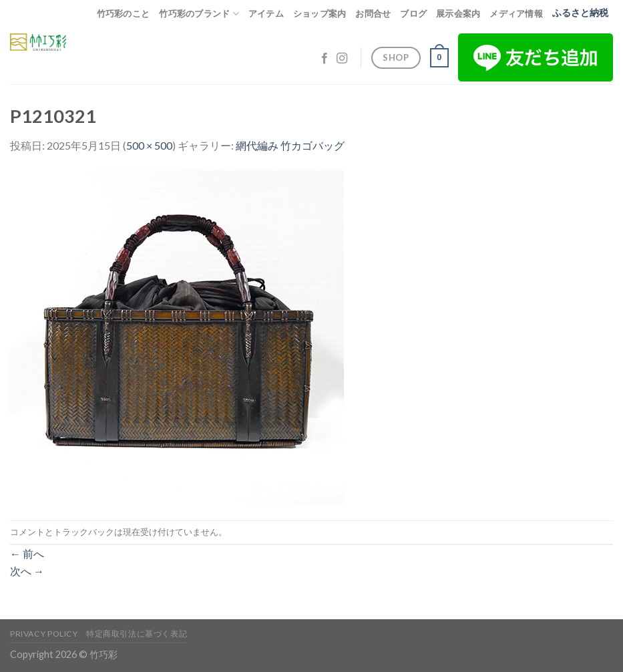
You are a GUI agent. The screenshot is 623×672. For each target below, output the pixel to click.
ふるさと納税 (580, 13)
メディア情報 (516, 13)
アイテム (266, 13)
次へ (27, 571)
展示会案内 (458, 13)
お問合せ (373, 13)
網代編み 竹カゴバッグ (290, 145)
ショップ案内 (320, 13)
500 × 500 (149, 145)
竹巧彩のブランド (199, 14)
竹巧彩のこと (124, 13)
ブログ (413, 13)
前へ (27, 553)
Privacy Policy (44, 634)
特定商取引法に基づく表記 (137, 634)
